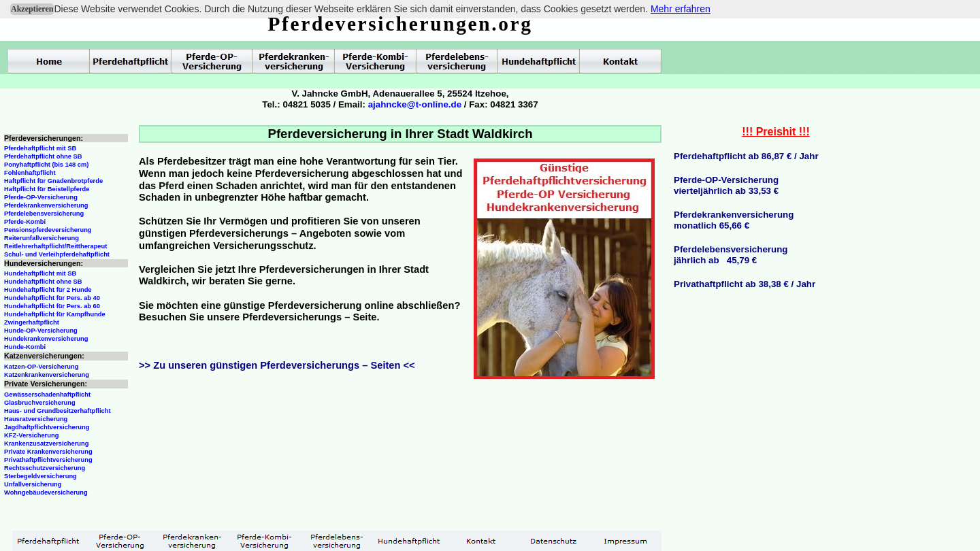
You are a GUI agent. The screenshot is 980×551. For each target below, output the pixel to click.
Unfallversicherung (33, 484)
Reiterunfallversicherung (42, 238)
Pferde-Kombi (25, 222)
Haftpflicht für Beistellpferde (47, 189)
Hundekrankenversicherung (46, 339)
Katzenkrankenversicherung (47, 375)
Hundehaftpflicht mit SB (40, 273)
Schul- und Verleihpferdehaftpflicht (57, 254)
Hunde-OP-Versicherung (41, 331)
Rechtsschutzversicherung (45, 468)
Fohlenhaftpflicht (30, 173)
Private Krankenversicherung (48, 452)
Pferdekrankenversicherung (46, 205)
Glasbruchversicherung (40, 403)
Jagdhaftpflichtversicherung (47, 427)
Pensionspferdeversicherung (48, 230)
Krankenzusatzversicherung (46, 444)
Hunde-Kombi (25, 347)
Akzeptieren (32, 9)
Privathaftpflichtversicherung (48, 460)
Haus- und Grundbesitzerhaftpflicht (58, 411)
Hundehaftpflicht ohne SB (43, 282)
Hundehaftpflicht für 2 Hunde (48, 290)
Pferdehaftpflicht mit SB (40, 148)
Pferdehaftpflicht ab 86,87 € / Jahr (746, 156)
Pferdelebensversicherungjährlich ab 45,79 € (731, 255)
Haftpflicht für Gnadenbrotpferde (53, 181)
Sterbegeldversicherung (40, 476)
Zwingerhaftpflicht (32, 322)
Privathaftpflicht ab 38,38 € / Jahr (745, 284)
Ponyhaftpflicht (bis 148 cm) (46, 165)
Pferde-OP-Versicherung (41, 197)
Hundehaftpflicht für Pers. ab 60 (52, 306)
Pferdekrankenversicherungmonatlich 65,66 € (734, 220)
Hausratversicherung (36, 419)
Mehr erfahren (681, 9)
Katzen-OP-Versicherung (41, 367)
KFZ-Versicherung (31, 435)
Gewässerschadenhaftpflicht (47, 395)
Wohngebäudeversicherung (46, 492)
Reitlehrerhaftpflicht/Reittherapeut (55, 246)
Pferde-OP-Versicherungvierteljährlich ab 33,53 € (726, 185)
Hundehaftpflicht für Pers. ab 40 (52, 298)
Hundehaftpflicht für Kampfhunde (55, 314)
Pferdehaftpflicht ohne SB (43, 156)
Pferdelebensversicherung (44, 214)
